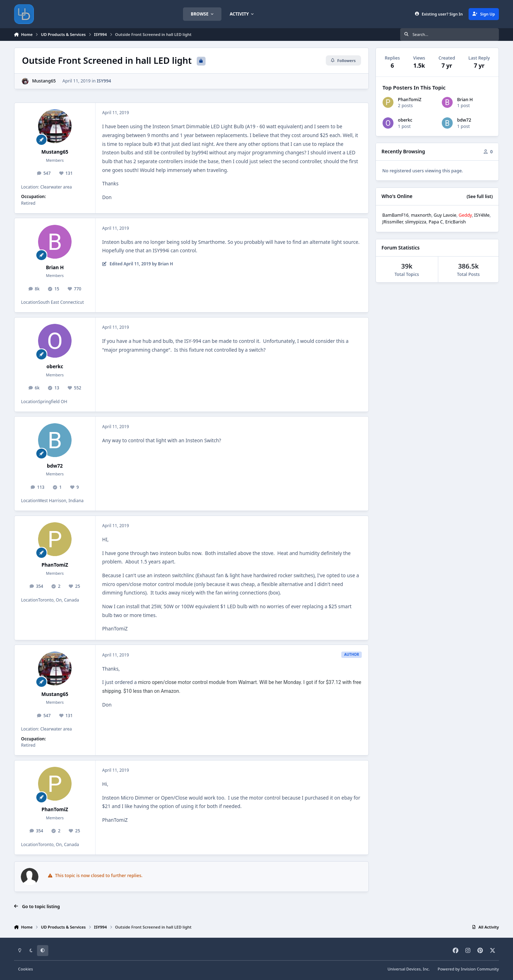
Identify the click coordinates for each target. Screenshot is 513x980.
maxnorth (421, 215)
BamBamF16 (395, 215)
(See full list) (480, 196)
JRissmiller (392, 222)
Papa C (436, 222)
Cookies (25, 969)
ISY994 (104, 81)
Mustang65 (44, 81)
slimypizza (416, 222)
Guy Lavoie (445, 215)
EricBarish (456, 222)
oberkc (55, 366)
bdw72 (55, 466)
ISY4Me (482, 215)
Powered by (468, 969)
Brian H (55, 267)
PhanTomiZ (55, 565)
